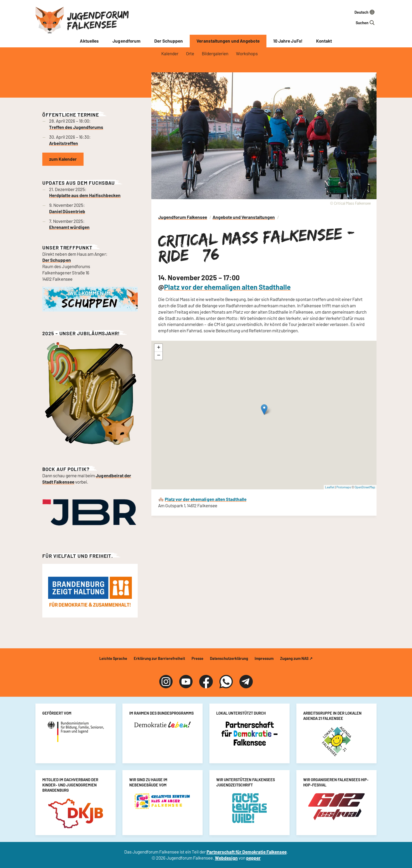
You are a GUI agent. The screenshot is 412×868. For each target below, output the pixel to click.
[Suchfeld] (349, 23)
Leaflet (330, 487)
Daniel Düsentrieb (67, 211)
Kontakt (324, 41)
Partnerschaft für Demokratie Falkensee (247, 852)
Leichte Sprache (113, 658)
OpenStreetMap (365, 487)
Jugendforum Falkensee (98, 20)
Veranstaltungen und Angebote (228, 41)
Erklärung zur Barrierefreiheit (159, 658)
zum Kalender (63, 159)
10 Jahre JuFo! (288, 41)
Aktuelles (89, 41)
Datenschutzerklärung (229, 658)
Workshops (247, 53)
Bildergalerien (215, 53)
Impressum (264, 658)
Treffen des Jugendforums (76, 127)
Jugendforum (127, 41)
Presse (197, 658)
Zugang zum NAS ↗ (296, 658)
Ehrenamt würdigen (69, 227)
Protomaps (344, 487)
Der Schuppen (169, 41)
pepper (253, 858)
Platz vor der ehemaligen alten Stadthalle (227, 287)
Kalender (170, 53)
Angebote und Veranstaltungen (244, 217)
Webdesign (226, 858)
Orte (190, 53)
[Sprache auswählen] (349, 12)
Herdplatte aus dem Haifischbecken (85, 195)
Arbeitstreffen (64, 143)
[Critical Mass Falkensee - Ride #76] (264, 415)
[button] (264, 410)
